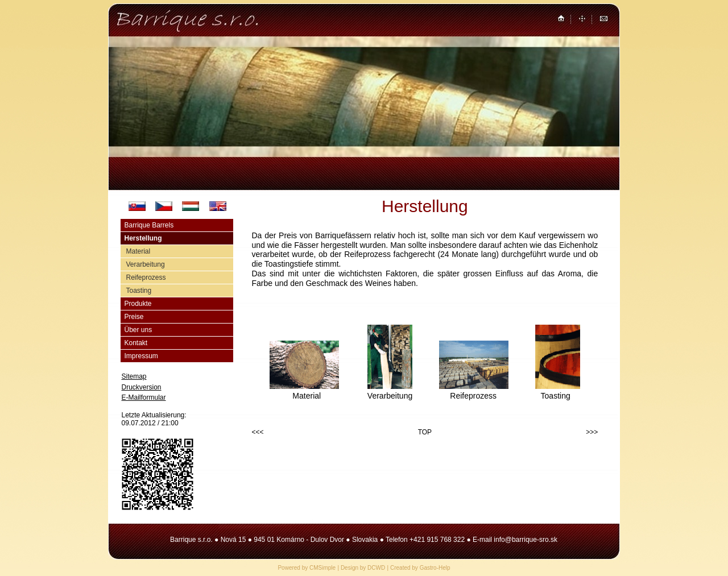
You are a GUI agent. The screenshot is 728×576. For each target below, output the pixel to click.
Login (130, 432)
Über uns (138, 330)
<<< (258, 432)
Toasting (139, 291)
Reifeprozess (146, 277)
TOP (425, 432)
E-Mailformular (144, 397)
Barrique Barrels (149, 225)
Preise (134, 317)
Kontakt (136, 343)
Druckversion (142, 387)
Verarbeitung (146, 264)
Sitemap (134, 376)
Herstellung (143, 238)
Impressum (141, 356)
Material (138, 251)
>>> (592, 432)
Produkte (138, 304)
